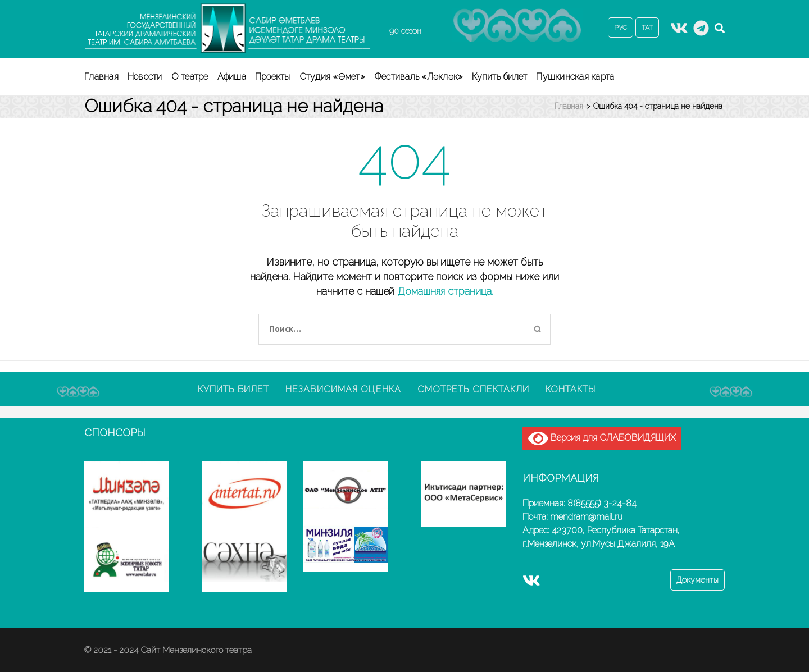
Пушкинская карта (575, 77)
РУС (621, 28)
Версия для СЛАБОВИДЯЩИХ (602, 438)
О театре (190, 77)
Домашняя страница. (445, 291)
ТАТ (647, 28)
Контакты (571, 389)
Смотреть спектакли (473, 389)
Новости (145, 77)
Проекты (273, 77)
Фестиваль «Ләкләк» (419, 77)
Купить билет (499, 77)
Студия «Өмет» (332, 77)
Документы (697, 580)
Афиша (232, 77)
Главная (101, 77)
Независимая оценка (343, 389)
